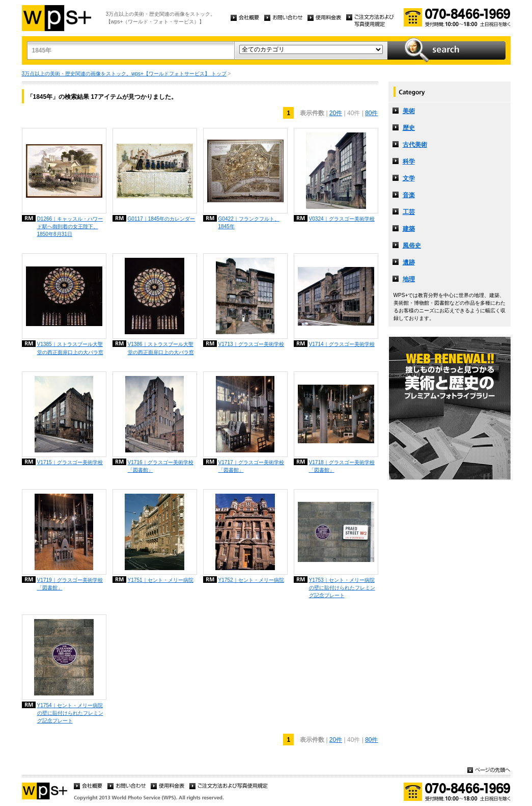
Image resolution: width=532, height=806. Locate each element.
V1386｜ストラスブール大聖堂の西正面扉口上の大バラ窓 (161, 348)
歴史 (409, 128)
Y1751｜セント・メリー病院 (161, 580)
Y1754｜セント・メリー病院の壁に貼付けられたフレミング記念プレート (70, 713)
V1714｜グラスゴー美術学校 (342, 344)
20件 (336, 113)
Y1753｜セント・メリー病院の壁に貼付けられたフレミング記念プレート (342, 588)
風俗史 (412, 246)
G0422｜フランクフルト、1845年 (249, 223)
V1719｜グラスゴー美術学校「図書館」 (70, 584)
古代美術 (415, 145)
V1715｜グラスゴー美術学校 (70, 462)
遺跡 (409, 262)
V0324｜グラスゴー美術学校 (342, 219)
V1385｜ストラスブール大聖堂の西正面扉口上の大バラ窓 (70, 348)
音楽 (409, 195)
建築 (409, 229)
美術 (409, 111)
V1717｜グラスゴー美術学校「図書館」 (251, 466)
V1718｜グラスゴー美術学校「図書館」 (342, 466)
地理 (409, 279)
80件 (371, 113)
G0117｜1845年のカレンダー (162, 219)
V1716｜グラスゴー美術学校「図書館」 (161, 466)
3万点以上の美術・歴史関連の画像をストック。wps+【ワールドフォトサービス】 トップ (124, 74)
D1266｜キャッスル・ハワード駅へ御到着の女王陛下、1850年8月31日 (70, 226)
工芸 (409, 212)
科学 (409, 162)
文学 (409, 178)
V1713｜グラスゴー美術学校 (251, 344)
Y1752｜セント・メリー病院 (251, 580)
